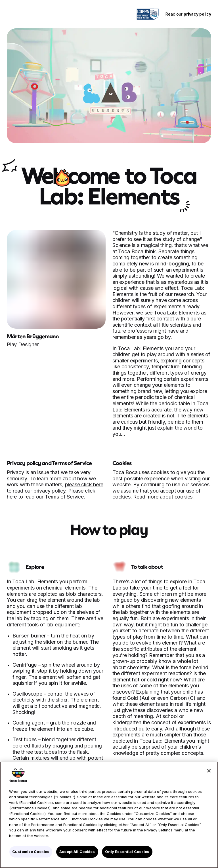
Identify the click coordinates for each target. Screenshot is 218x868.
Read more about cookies (163, 497)
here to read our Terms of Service (45, 497)
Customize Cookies (31, 852)
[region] (109, 815)
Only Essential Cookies (127, 852)
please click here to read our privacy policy (55, 488)
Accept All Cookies (77, 852)
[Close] (209, 771)
